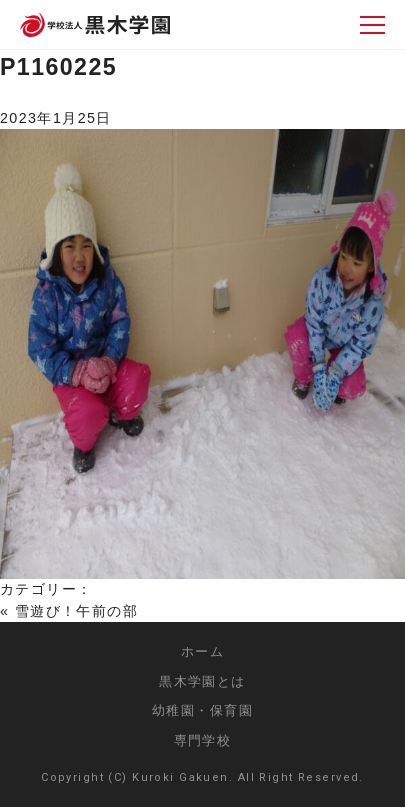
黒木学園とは (202, 681)
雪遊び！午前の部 (76, 611)
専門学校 (203, 740)
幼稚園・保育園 (202, 710)
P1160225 (58, 67)
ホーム (202, 651)
